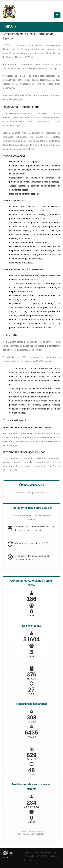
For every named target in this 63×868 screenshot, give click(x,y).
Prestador (31, 737)
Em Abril (31, 679)
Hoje (31, 694)
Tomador (31, 722)
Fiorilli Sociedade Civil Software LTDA (40, 852)
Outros (31, 615)
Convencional (31, 807)
